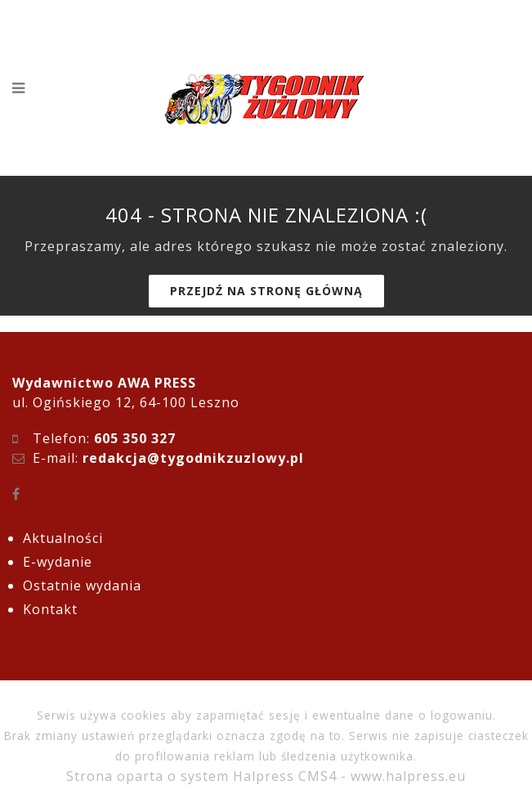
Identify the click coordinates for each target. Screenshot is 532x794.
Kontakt (50, 609)
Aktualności (63, 538)
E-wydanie (58, 562)
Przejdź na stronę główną (266, 291)
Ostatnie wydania (82, 585)
